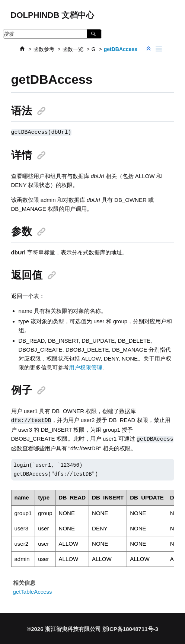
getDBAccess (121, 49)
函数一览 (73, 49)
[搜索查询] (52, 34)
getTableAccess (33, 591)
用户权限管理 (86, 367)
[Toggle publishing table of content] (159, 49)
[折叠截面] (149, 49)
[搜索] (94, 34)
